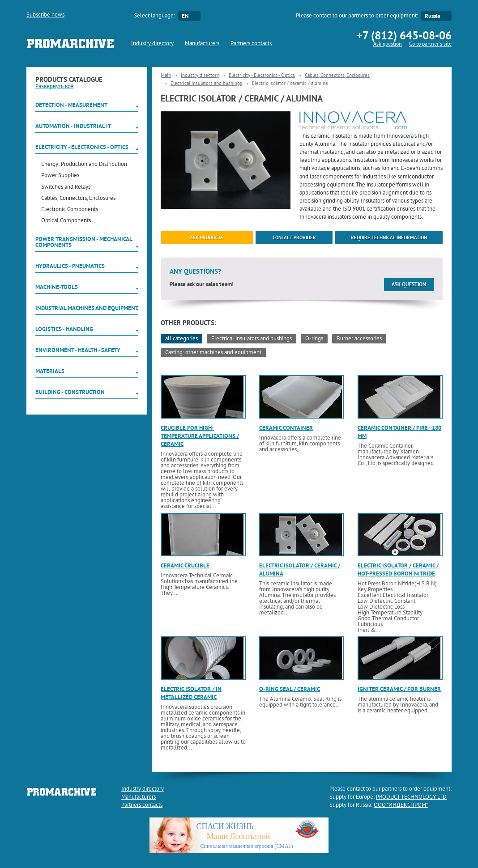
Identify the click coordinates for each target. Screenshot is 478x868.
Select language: (154, 16)
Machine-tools (57, 287)
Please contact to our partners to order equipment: (357, 16)
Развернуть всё (54, 87)
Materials (50, 371)
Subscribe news (45, 15)
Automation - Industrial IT (73, 126)
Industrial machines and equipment (87, 308)
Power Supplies (60, 176)
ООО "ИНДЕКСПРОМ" (401, 805)
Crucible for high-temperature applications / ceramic (200, 436)
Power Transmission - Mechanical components (84, 242)
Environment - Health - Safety (78, 350)
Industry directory (152, 44)
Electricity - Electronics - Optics (82, 147)
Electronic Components (70, 210)
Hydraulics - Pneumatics (70, 266)
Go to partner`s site (430, 44)
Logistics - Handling (64, 329)
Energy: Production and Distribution (84, 165)
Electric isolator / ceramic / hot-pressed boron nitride (398, 569)
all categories (181, 339)
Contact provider (294, 237)
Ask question (388, 44)
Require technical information (389, 237)
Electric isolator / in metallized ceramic (191, 693)
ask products (207, 237)
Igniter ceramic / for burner (399, 689)
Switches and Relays (66, 188)
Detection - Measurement (71, 105)
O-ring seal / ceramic (290, 689)
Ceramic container (286, 428)
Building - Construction (70, 392)
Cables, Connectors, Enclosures (78, 199)
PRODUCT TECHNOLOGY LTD (411, 797)
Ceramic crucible (185, 565)
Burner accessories (359, 339)
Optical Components (66, 221)
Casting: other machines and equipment (213, 353)
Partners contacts (251, 44)
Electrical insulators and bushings (206, 84)
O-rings (314, 339)
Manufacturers (202, 44)
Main (166, 76)
